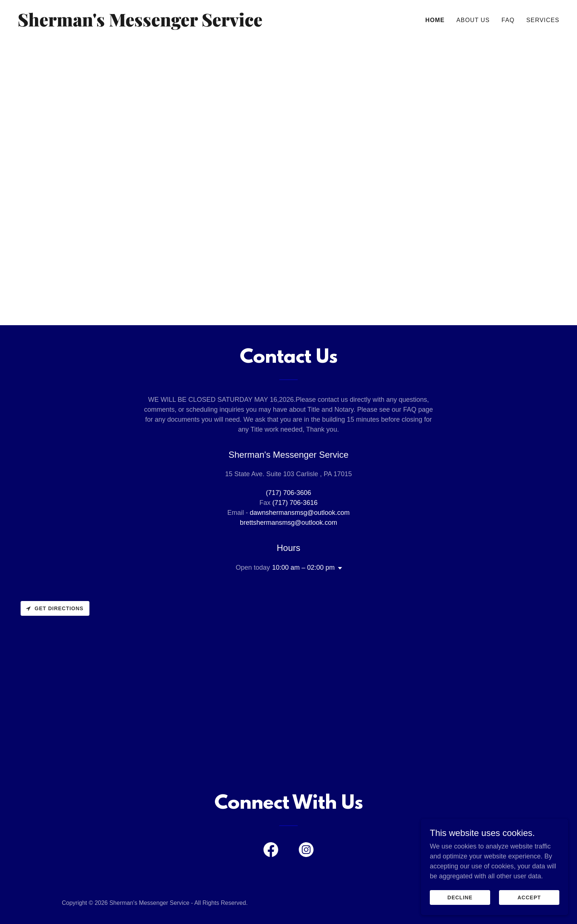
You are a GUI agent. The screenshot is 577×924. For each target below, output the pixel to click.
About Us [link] (473, 20)
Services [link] (543, 20)
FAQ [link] (508, 20)
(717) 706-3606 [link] (288, 493)
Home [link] (435, 20)
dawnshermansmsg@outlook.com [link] (300, 513)
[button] (339, 568)
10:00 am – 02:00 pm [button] (303, 568)
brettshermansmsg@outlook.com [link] (288, 523)
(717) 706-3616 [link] (295, 503)
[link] (150, 24)
